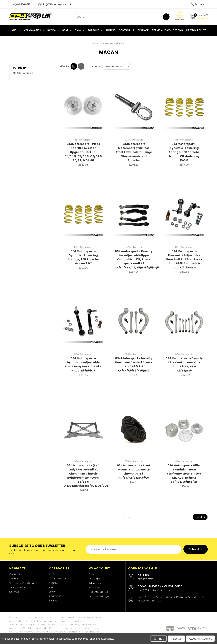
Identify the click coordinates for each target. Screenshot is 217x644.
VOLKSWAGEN (34, 30)
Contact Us (126, 30)
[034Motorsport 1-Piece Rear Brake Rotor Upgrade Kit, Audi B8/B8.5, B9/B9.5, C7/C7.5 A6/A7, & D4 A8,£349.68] (83, 109)
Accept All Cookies (200, 639)
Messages (95, 579)
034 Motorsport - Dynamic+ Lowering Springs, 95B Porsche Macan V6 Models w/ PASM (184, 152)
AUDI (16, 30)
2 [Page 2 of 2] (130, 517)
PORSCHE (95, 30)
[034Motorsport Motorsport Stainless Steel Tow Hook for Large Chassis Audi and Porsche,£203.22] (134, 109)
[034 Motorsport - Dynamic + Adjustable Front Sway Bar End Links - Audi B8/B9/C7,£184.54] (83, 323)
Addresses (95, 583)
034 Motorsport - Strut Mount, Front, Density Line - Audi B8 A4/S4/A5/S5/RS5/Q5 (134, 472)
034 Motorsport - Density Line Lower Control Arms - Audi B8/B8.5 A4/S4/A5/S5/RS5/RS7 (134, 364)
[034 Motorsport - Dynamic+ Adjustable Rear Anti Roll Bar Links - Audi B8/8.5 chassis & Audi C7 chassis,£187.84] (184, 216)
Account (197, 4)
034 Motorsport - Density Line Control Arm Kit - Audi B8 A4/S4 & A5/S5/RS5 (184, 364)
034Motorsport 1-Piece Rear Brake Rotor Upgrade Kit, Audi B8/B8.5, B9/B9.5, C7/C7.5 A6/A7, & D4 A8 (83, 152)
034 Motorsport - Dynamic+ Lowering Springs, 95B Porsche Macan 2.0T (83, 257)
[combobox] (122, 17)
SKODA (53, 30)
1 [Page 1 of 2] (122, 517)
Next (201, 517)
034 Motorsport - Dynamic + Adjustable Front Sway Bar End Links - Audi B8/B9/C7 (83, 364)
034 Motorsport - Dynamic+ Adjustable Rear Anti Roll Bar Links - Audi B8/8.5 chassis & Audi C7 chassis (184, 259)
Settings (159, 639)
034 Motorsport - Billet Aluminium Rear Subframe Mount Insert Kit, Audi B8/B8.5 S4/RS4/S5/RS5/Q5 (184, 474)
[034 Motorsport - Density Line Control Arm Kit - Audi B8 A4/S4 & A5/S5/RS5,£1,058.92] (184, 323)
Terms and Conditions (167, 30)
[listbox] (117, 66)
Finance (143, 30)
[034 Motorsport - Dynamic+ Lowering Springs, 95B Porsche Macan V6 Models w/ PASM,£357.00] (184, 109)
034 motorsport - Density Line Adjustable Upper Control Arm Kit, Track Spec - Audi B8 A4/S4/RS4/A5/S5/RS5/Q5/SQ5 (134, 259)
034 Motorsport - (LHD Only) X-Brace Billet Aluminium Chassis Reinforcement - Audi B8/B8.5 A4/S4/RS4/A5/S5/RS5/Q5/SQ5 (83, 476)
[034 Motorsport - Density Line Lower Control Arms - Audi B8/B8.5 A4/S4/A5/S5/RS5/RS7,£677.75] (134, 323)
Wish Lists (179, 16)
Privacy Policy (196, 30)
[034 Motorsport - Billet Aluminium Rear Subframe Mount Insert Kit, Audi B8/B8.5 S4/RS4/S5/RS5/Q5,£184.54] (184, 430)
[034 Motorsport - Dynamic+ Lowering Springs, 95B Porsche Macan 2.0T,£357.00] (83, 216)
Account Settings (99, 596)
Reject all (176, 639)
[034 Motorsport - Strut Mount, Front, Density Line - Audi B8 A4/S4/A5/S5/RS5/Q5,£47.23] (134, 430)
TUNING (111, 30)
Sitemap (14, 592)
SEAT (67, 30)
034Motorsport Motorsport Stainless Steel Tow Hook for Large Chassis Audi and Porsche (134, 152)
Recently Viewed (98, 592)
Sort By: (96, 66)
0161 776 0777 (22, 4)
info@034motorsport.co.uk (55, 4)
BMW (79, 30)
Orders (92, 574)
